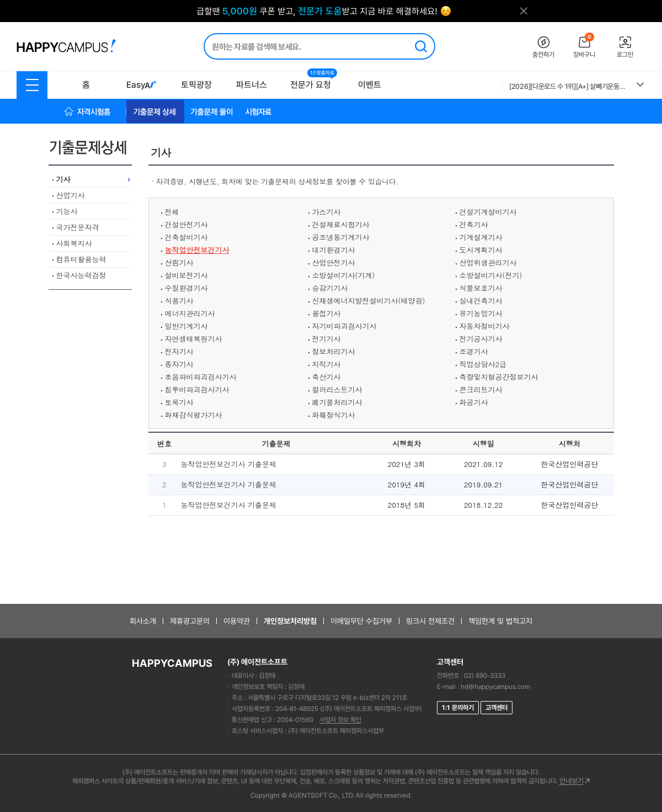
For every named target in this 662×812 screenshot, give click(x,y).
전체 (172, 212)
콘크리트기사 (481, 389)
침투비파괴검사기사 (197, 389)
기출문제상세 (92, 147)
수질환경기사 (186, 288)
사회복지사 (74, 243)
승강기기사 (330, 288)
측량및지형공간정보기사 (499, 377)
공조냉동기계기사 (341, 237)
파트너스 (252, 85)
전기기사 (327, 339)
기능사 (67, 211)
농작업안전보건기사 (197, 250)
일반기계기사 (186, 326)
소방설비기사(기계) (344, 275)
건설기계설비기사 (488, 212)
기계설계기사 (481, 237)
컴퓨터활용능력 (81, 259)
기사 (63, 179)
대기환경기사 (334, 250)
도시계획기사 (481, 250)
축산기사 (327, 377)
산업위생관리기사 (488, 262)
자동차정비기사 (485, 326)
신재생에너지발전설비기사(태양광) (369, 301)
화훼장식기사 (334, 415)
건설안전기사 (186, 224)
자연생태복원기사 (194, 339)
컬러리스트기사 (337, 389)
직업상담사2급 (483, 364)
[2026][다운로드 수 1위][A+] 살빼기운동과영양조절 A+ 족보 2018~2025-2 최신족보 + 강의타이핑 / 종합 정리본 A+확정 (569, 86)
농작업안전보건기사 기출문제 (229, 464)
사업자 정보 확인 (340, 720)
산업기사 (71, 195)
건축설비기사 (186, 237)
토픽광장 (196, 85)
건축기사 (474, 224)
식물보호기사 (481, 288)
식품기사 (179, 301)
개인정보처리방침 (290, 621)
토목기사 (179, 402)
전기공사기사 (481, 339)
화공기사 (474, 402)
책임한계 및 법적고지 (500, 621)
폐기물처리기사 (337, 402)
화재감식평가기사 (194, 415)
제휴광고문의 (190, 621)
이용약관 (237, 621)
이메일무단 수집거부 (361, 621)
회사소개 (143, 621)
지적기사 (327, 364)
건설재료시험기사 (341, 224)
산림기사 (179, 262)
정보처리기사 (334, 351)
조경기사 (474, 351)
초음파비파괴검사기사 (201, 377)
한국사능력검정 (81, 275)
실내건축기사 (481, 301)
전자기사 (179, 351)
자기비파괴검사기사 (345, 326)
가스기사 (327, 212)
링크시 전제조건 (430, 621)
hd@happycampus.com (495, 687)
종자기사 (179, 364)
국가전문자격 (78, 227)
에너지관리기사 (190, 313)
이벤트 (370, 85)
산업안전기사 (334, 262)
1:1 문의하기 (458, 708)
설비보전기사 (186, 275)
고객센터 (496, 708)
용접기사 (327, 313)
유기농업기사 (481, 313)
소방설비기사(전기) (491, 275)
